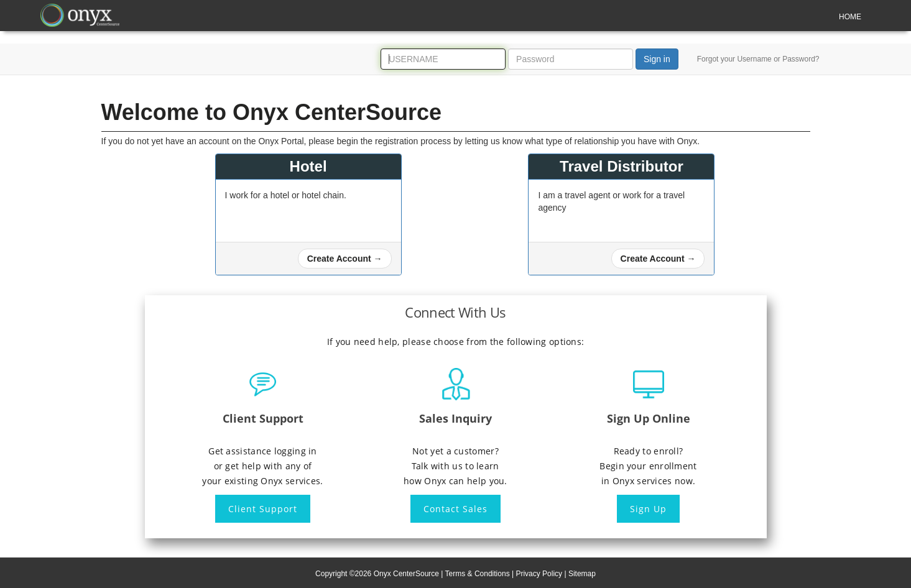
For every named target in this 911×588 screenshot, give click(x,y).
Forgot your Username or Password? (758, 59)
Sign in (657, 59)
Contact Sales (455, 509)
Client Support (263, 509)
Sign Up (648, 509)
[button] (345, 259)
